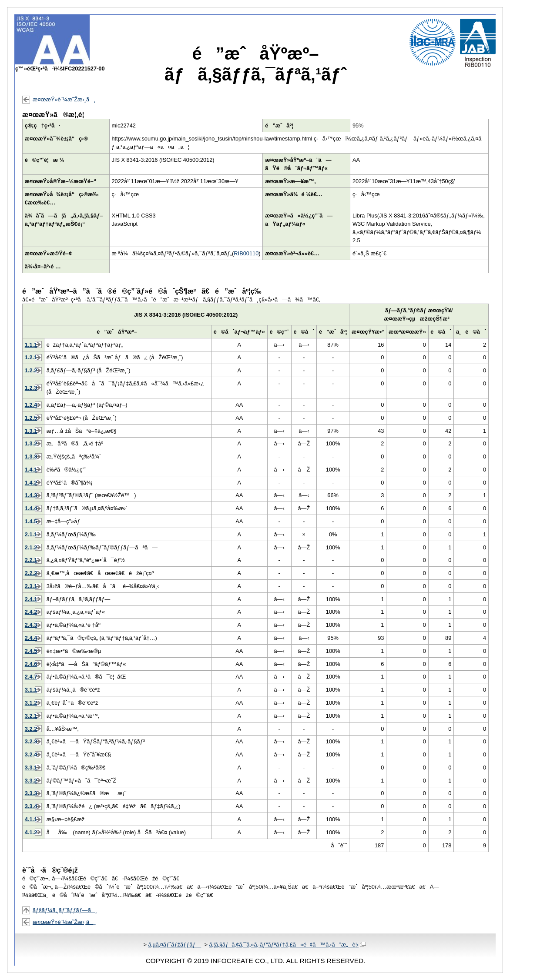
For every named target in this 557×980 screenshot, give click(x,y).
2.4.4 (31, 638)
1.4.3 (31, 495)
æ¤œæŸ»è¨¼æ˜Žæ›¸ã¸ (64, 99)
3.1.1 (31, 690)
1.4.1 (31, 470)
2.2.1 (31, 560)
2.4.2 (31, 612)
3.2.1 (31, 716)
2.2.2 (31, 573)
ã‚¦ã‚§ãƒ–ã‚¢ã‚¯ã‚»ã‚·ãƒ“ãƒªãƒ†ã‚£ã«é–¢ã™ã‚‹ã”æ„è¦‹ (287, 945)
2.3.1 (31, 586)
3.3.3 (31, 793)
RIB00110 (246, 253)
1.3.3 (31, 457)
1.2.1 (31, 357)
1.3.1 (31, 431)
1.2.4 (31, 405)
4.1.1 (31, 819)
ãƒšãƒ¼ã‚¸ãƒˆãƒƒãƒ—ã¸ (65, 910)
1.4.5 (31, 521)
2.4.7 (31, 677)
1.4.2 (31, 483)
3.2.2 (31, 729)
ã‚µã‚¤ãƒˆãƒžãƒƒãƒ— (174, 945)
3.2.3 (31, 741)
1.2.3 (31, 388)
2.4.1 (31, 599)
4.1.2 (31, 832)
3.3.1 (31, 768)
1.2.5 (31, 418)
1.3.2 (31, 443)
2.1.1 (31, 534)
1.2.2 (31, 370)
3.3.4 (31, 806)
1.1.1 (31, 345)
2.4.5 (31, 651)
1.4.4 (31, 508)
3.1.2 (31, 703)
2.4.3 (31, 625)
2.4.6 (31, 664)
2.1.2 (31, 547)
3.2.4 (31, 754)
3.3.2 (31, 781)
